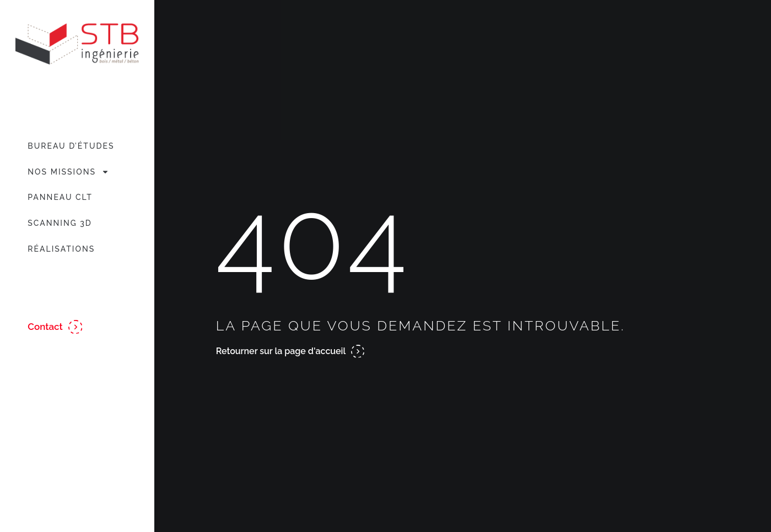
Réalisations (61, 249)
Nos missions (68, 172)
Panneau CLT (60, 197)
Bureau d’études (71, 146)
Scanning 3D (60, 223)
